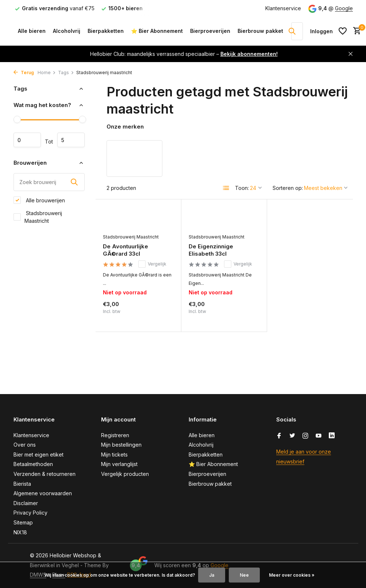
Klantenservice (283, 8)
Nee (244, 575)
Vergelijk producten (125, 474)
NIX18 (20, 532)
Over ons (25, 445)
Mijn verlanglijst (119, 464)
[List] (226, 188)
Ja (212, 575)
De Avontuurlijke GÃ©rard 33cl (126, 250)
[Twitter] (292, 436)
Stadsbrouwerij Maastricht (38, 217)
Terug (24, 72)
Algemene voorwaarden (43, 493)
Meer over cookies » (292, 575)
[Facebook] (279, 436)
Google (344, 8)
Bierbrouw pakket (260, 31)
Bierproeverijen (210, 31)
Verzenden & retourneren (45, 474)
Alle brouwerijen (39, 200)
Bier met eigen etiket (38, 455)
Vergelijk (152, 264)
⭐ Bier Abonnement (157, 31)
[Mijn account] (321, 31)
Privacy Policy (30, 513)
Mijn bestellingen (121, 445)
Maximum (71, 140)
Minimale (27, 140)
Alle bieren (32, 31)
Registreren (115, 435)
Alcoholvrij (67, 31)
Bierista (22, 484)
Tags (66, 72)
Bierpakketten (106, 31)
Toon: (242, 188)
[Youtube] (319, 436)
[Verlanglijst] (343, 31)
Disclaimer (26, 503)
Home (47, 72)
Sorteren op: (288, 188)
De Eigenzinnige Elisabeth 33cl (211, 250)
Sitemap (23, 522)
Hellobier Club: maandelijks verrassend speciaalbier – (184, 54)
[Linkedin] (332, 436)
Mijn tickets (114, 455)
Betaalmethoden (33, 464)
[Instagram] (305, 436)
